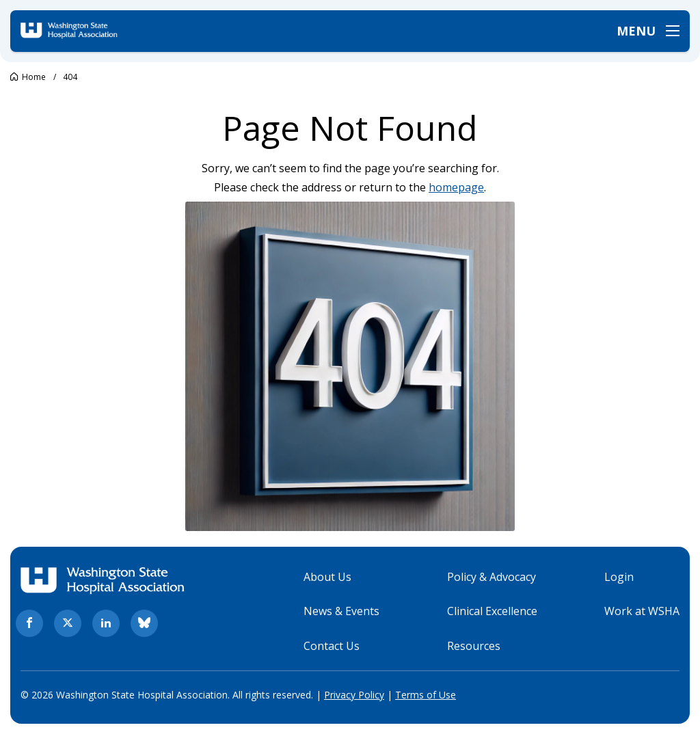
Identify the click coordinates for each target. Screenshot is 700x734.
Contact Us (332, 646)
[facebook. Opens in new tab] (29, 623)
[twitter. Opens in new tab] (68, 623)
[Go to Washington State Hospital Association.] (28, 77)
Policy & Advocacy (492, 577)
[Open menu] (648, 31)
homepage (456, 187)
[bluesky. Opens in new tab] (144, 623)
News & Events (341, 611)
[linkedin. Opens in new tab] (106, 623)
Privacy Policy (354, 695)
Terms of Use (426, 695)
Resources (474, 646)
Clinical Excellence (492, 611)
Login (619, 577)
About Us (327, 577)
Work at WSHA (642, 611)
